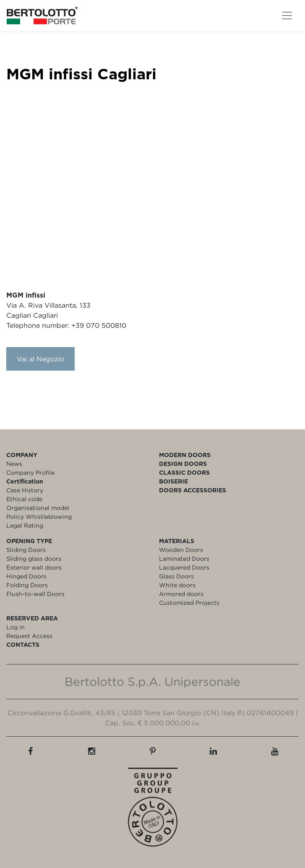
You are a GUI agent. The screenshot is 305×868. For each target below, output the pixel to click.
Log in (16, 627)
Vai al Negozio (40, 359)
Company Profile (30, 472)
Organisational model (38, 508)
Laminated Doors (184, 558)
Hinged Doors (26, 576)
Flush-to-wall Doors (35, 594)
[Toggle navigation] (287, 16)
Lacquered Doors (184, 567)
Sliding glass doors (34, 558)
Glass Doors (176, 576)
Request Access (29, 636)
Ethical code (24, 499)
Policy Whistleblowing (39, 516)
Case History (25, 490)
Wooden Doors (181, 550)
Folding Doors (27, 585)
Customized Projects (189, 603)
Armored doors (181, 594)
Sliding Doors (26, 550)
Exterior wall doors (34, 567)
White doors (177, 585)
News (14, 464)
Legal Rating (25, 525)
